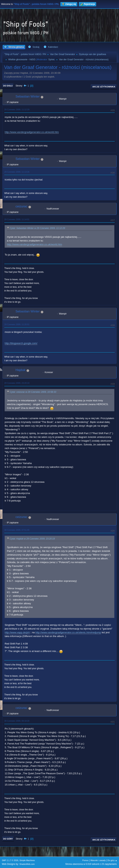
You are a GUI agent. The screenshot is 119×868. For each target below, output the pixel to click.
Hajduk (20, 370)
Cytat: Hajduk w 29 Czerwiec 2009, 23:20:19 (32, 539)
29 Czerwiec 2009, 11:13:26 (17, 172)
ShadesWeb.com (27, 864)
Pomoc (86, 860)
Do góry (8, 839)
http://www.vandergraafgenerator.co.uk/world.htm (32, 132)
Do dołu (8, 86)
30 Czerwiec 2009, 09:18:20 (17, 721)
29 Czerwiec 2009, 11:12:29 (17, 110)
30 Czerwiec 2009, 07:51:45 (17, 530)
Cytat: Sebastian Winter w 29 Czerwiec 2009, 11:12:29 (37, 228)
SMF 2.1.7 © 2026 (10, 860)
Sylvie (51, 60)
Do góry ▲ (112, 860)
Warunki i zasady (98, 860)
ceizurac (21, 206)
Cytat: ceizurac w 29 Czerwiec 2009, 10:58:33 (33, 392)
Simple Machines (27, 860)
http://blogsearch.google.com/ (21, 343)
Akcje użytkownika (104, 87)
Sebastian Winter (28, 96)
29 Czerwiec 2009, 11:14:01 (17, 219)
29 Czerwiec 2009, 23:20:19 (17, 383)
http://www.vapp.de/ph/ (17, 632)
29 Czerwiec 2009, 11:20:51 (17, 324)
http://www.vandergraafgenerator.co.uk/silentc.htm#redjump (68, 632)
